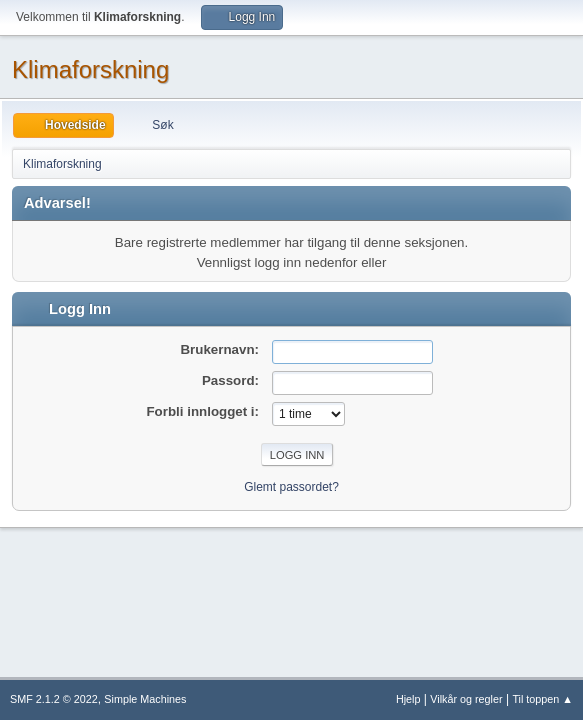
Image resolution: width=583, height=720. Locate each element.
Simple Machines (145, 699)
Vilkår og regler (466, 699)
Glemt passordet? (291, 487)
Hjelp (408, 699)
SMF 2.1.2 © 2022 (54, 699)
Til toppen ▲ (542, 699)
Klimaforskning (90, 69)
